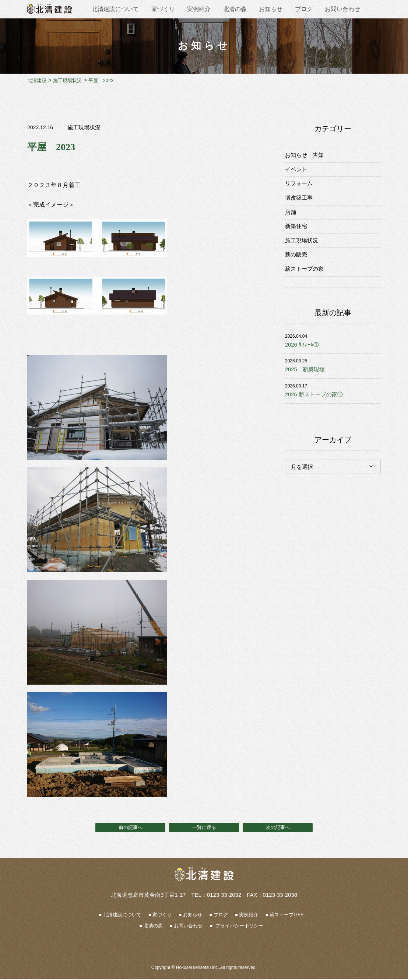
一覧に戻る (204, 828)
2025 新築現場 (306, 379)
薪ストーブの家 (306, 276)
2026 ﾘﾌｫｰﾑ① (303, 353)
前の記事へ (130, 828)
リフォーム (300, 186)
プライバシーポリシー (239, 927)
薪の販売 (297, 261)
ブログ (304, 9)
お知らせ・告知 (306, 156)
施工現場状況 (85, 127)
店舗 (291, 216)
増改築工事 (300, 201)
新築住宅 (297, 231)
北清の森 (235, 9)
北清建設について (115, 9)
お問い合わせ (342, 9)
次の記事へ (278, 828)
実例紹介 (199, 9)
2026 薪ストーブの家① (316, 405)
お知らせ (271, 9)
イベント (297, 171)
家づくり (163, 9)
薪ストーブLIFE (286, 915)
